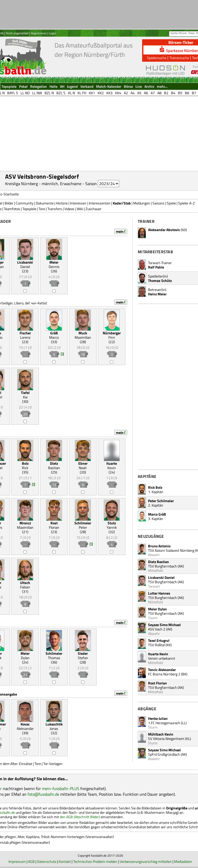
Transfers (55, 209)
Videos (69, 209)
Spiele (171, 203)
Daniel (25, 264)
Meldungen (142, 203)
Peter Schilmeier (161, 501)
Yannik (112, 525)
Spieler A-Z (187, 203)
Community (25, 203)
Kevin (112, 465)
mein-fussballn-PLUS (61, 788)
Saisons (158, 203)
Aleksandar (25, 726)
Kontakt (65, 861)
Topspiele (29, 209)
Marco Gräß (157, 514)
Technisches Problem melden (95, 861)
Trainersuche (179, 58)
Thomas (54, 656)
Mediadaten (183, 861)
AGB (31, 861)
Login (52, 33)
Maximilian (83, 335)
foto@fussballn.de (43, 794)
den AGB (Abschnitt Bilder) (80, 817)
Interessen (78, 203)
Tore (42, 209)
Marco (54, 335)
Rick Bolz (155, 487)
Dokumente (45, 203)
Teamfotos (12, 209)
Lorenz (25, 335)
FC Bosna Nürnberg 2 (164, 674)
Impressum (17, 861)
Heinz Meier (157, 294)
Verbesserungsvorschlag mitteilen (146, 861)
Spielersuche (157, 58)
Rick (25, 465)
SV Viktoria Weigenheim (166, 739)
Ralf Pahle (156, 267)
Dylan (25, 656)
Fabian (25, 585)
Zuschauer (93, 209)
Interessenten (100, 203)
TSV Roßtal (156, 645)
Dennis (54, 264)
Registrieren (39, 33)
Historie (62, 203)
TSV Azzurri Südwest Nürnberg (171, 550)
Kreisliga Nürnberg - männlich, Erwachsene (43, 184)
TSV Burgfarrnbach (162, 566)
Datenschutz (47, 861)
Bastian (54, 465)
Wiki (80, 209)
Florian (54, 525)
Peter (83, 525)
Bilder (9, 203)
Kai (25, 395)
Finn (112, 335)
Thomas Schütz (160, 281)
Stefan (83, 656)
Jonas (54, 726)
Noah (83, 465)
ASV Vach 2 (157, 629)
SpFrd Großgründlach (164, 754)
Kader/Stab (122, 203)
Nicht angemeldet (17, 33)
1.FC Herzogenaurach (164, 723)
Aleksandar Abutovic (164, 230)
